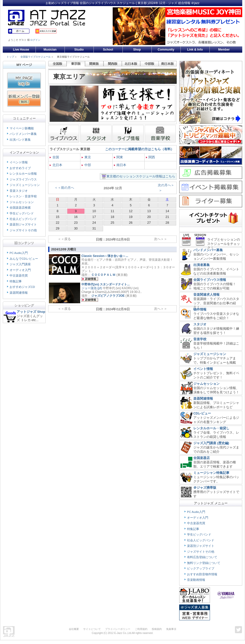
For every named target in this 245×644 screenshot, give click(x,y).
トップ (10, 57)
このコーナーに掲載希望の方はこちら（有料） (140, 149)
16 (76, 217)
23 (76, 223)
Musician (50, 50)
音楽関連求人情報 (206, 295)
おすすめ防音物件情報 (202, 574)
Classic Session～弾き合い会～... (105, 256)
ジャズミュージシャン (25, 185)
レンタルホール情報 (23, 174)
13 (149, 211)
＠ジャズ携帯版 (205, 488)
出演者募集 (202, 265)
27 (149, 223)
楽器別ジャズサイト (23, 224)
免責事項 (171, 629)
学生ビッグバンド (22, 213)
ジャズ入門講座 (20, 264)
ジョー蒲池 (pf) (92, 288)
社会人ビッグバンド (23, 219)
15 (57, 217)
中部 (86, 165)
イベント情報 (19, 162)
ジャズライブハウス (23, 179)
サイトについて (92, 629)
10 (94, 211)
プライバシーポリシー (118, 629)
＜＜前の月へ (64, 188)
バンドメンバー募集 (23, 134)
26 (131, 223)
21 (167, 217)
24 (94, 223)
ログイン (35, 40)
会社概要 (74, 629)
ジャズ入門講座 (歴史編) (211, 443)
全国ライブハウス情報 (210, 280)
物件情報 (200, 309)
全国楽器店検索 (20, 208)
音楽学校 (200, 339)
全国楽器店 (202, 458)
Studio (79, 50)
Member (224, 50)
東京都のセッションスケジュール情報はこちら (141, 176)
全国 (54, 157)
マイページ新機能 (22, 128)
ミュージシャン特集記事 (211, 473)
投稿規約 (157, 629)
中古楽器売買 (19, 276)
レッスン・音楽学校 (23, 196)
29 (57, 228)
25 (112, 223)
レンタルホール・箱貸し (211, 428)
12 (131, 211)
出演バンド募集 (20, 140)
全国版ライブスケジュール (36, 57)
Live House (21, 50)
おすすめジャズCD (22, 287)
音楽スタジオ (19, 191)
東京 (86, 157)
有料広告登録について (202, 557)
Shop (137, 50)
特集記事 (16, 281)
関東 (119, 157)
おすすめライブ (20, 168)
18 (112, 217)
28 (167, 223)
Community (166, 50)
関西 (151, 157)
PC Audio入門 (19, 253)
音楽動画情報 (196, 580)
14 (167, 211)
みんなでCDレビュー (24, 259)
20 (149, 217)
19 (131, 217)
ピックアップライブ (201, 569)
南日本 (120, 165)
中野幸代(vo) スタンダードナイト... (105, 284)
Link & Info (195, 50)
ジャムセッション (22, 202)
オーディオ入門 (20, 270)
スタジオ (200, 324)
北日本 (56, 165)
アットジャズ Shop (31, 312)
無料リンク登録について (204, 563)
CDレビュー (202, 413)
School (108, 50)
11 (112, 211)
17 (94, 217)
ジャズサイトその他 (23, 230)
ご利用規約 (141, 629)
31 (94, 228)
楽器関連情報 (19, 293)
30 (76, 228)
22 (57, 223)
